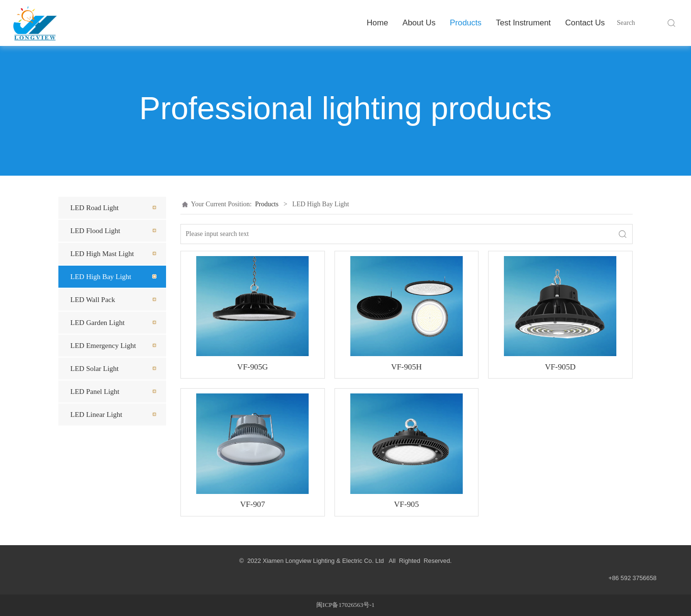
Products (466, 23)
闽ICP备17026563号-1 (345, 605)
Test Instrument (523, 23)
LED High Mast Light (102, 254)
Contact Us (585, 23)
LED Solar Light (95, 369)
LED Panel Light (95, 392)
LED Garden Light (97, 323)
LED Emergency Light (103, 346)
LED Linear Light (96, 414)
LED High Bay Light (101, 277)
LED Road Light (95, 208)
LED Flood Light (95, 231)
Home (377, 23)
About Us (419, 23)
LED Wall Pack (93, 300)
